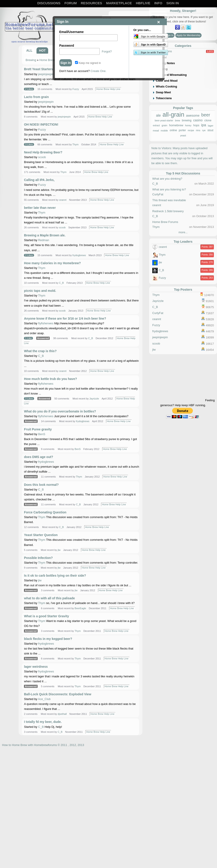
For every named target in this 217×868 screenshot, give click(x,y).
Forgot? (107, 51)
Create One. (98, 71)
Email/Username (72, 32)
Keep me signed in (88, 63)
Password (67, 46)
